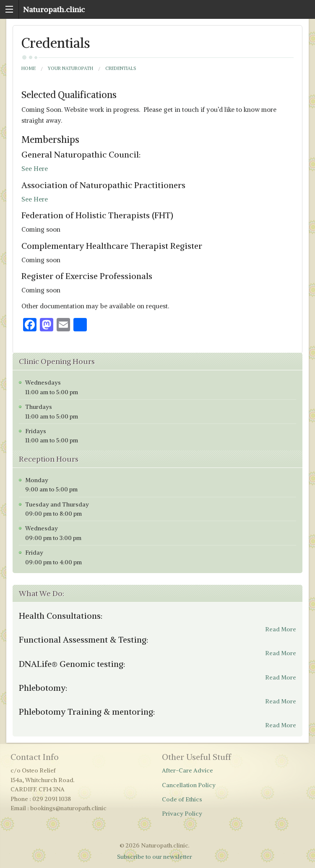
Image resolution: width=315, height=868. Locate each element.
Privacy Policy (182, 814)
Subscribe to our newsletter (155, 857)
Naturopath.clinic (54, 9)
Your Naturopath (70, 68)
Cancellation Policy (189, 785)
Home (29, 68)
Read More (281, 629)
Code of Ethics (182, 799)
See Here (35, 169)
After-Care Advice (187, 770)
